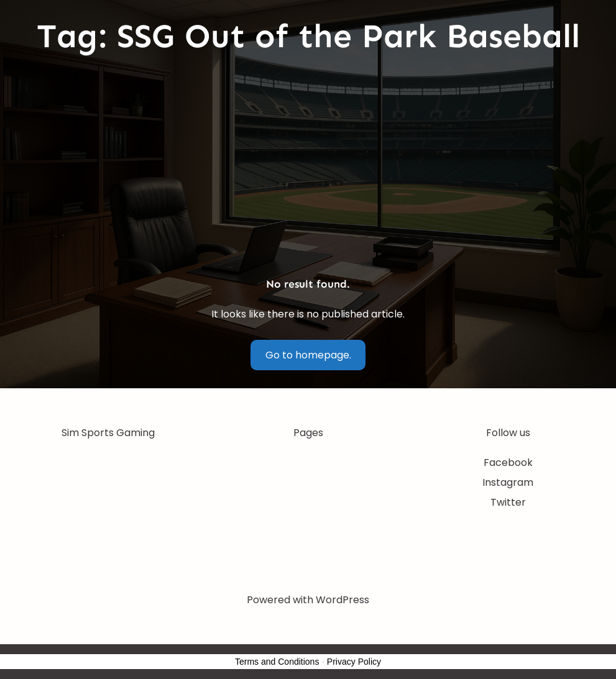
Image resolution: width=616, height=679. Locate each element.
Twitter (508, 502)
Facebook (508, 463)
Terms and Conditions (277, 662)
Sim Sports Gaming (108, 433)
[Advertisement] (308, 167)
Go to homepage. (308, 355)
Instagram (508, 482)
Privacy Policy (354, 662)
